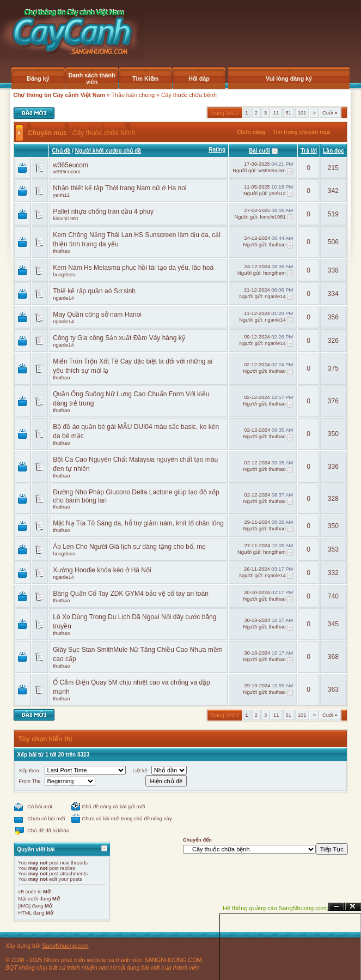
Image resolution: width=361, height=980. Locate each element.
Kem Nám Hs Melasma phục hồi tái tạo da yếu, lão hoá (133, 268)
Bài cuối (259, 151)
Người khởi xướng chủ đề (108, 151)
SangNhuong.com (65, 946)
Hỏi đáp (199, 78)
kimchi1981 (66, 219)
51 (289, 113)
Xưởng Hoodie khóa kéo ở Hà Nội (102, 570)
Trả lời (309, 151)
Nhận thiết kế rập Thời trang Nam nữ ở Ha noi (120, 188)
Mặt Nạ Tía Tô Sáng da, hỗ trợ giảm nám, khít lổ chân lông (138, 523)
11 (276, 113)
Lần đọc (334, 151)
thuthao (61, 251)
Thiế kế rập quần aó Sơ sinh (94, 291)
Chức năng (251, 132)
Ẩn (336, 907)
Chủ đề (61, 151)
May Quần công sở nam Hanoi (97, 314)
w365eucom (71, 165)
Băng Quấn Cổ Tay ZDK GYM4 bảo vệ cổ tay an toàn (131, 594)
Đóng (353, 907)
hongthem (64, 275)
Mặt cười (28, 899)
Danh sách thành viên (92, 78)
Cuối (330, 113)
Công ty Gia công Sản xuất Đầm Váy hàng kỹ (119, 338)
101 (302, 113)
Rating (217, 150)
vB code (27, 892)
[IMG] (24, 906)
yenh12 (61, 195)
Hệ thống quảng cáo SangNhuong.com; (276, 908)
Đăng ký (38, 78)
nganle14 (63, 298)
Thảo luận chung (133, 95)
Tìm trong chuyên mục (301, 132)
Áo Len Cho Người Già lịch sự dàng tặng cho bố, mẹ (129, 547)
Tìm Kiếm (145, 78)
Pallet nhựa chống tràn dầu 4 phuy (103, 211)
